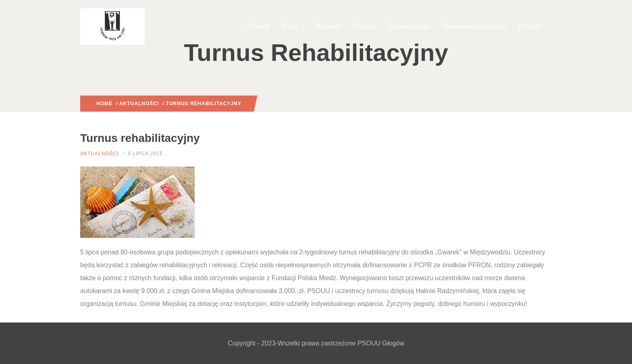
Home (104, 104)
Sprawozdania (410, 26)
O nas (293, 26)
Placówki (329, 26)
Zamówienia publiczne (474, 26)
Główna (258, 26)
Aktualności (139, 104)
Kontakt (532, 26)
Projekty (366, 26)
